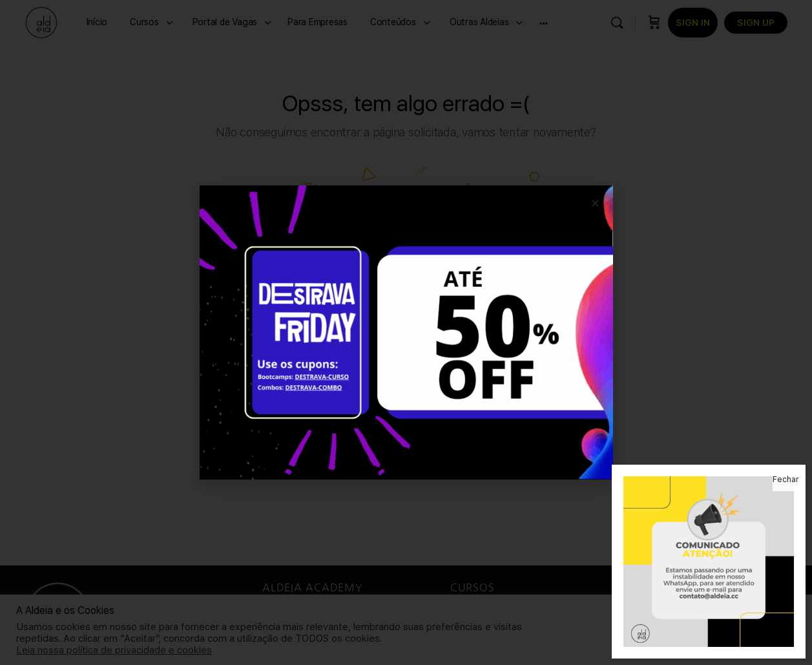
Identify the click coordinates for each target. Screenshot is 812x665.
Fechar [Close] (786, 480)
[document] (406, 332)
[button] (595, 203)
